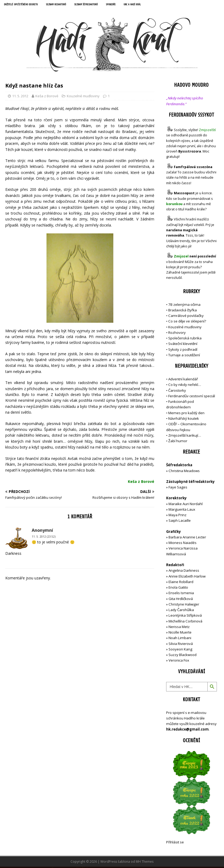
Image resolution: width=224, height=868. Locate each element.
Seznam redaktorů (67, 5)
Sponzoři (132, 5)
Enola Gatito (178, 589)
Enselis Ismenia (181, 594)
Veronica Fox (179, 662)
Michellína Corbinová (185, 622)
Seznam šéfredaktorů (103, 5)
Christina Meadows (184, 472)
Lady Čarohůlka (181, 611)
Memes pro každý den (186, 414)
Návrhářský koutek (184, 420)
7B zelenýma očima (184, 306)
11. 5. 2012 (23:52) (44, 538)
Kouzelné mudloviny (83, 97)
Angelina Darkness (183, 572)
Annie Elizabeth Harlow (187, 577)
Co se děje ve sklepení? (187, 322)
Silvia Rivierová (181, 645)
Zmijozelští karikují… (185, 437)
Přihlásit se (175, 843)
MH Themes (145, 863)
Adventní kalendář (183, 380)
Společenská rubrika (185, 339)
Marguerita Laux (182, 511)
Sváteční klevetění (183, 345)
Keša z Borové (47, 97)
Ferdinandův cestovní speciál (192, 397)
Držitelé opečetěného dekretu (25, 5)
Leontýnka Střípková (185, 617)
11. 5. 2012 (20, 97)
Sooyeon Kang (180, 650)
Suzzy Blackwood (183, 656)
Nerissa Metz (179, 628)
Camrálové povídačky (186, 317)
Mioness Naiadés (183, 544)
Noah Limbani (180, 639)
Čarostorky (177, 391)
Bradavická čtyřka (183, 311)
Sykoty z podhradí (183, 350)
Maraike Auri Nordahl (186, 505)
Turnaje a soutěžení (184, 356)
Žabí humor (178, 442)
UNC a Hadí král (158, 5)
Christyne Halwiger (184, 606)
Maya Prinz (178, 516)
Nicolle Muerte (180, 634)
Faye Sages (178, 488)
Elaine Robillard (181, 583)
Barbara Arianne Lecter (187, 538)
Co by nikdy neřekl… (185, 386)
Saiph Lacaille (180, 522)
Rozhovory (177, 334)
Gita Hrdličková (181, 600)
